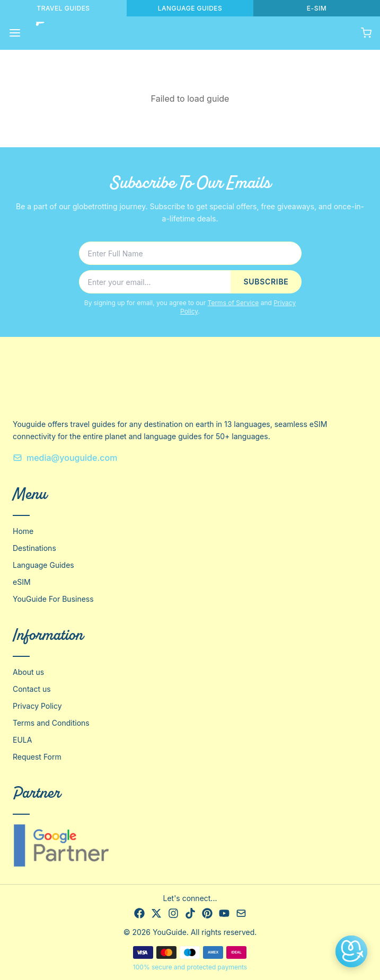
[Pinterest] (207, 913)
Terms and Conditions (51, 723)
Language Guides (43, 565)
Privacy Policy (37, 706)
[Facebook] (139, 913)
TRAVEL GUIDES (63, 8)
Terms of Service (233, 303)
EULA (22, 740)
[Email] (241, 913)
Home (23, 531)
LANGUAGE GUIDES (190, 8)
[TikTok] (190, 913)
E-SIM (317, 8)
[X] (156, 913)
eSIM (22, 582)
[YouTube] (224, 913)
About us (28, 672)
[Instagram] (173, 913)
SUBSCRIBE (266, 282)
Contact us (32, 689)
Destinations (34, 548)
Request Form (37, 757)
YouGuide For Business (53, 599)
